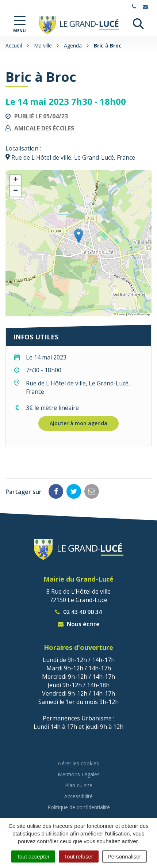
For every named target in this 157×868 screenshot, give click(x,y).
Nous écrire (79, 624)
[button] (79, 236)
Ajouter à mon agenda (78, 423)
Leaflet (119, 314)
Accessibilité (78, 796)
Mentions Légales (79, 774)
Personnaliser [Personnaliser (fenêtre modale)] (125, 856)
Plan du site (79, 785)
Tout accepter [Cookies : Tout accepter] (33, 856)
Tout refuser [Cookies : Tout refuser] (79, 856)
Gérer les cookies (78, 763)
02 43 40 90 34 (78, 612)
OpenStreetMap (140, 314)
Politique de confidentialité (79, 807)
